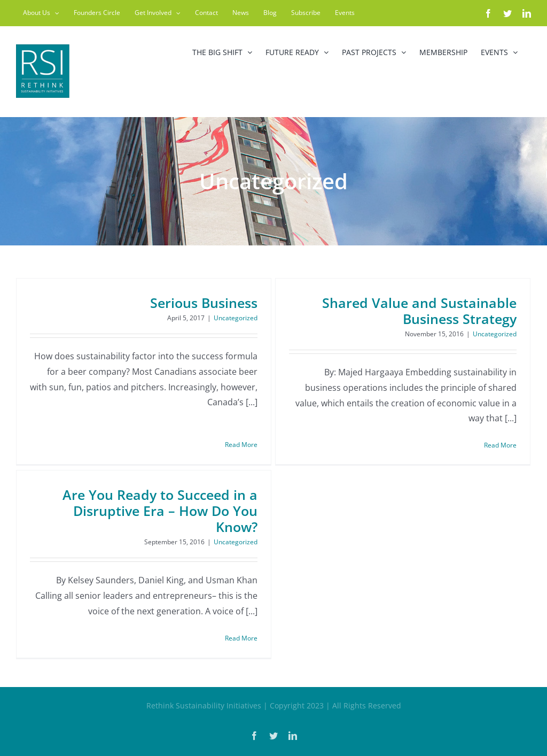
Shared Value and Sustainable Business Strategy (412, 311)
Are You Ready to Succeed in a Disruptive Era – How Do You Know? (174, 500)
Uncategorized (236, 318)
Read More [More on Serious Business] (241, 429)
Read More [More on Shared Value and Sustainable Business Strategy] (493, 445)
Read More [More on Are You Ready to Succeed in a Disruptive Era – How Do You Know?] (256, 627)
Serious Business (204, 303)
